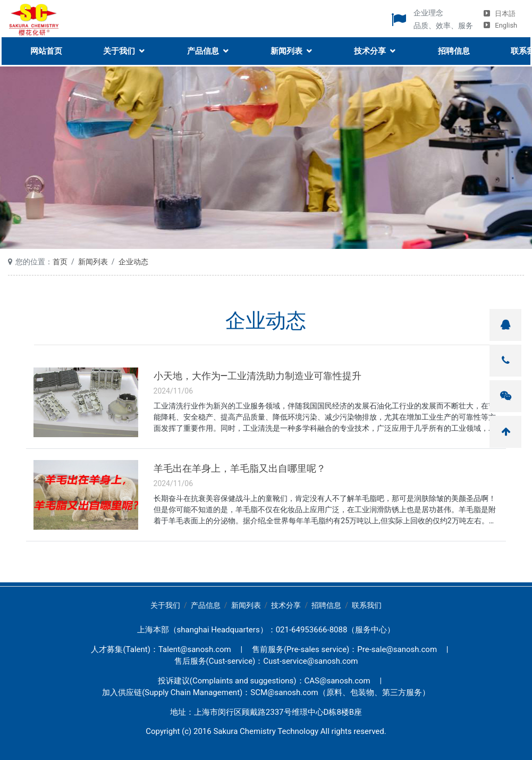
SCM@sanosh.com (284, 692)
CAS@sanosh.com (337, 681)
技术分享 (369, 49)
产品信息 (202, 49)
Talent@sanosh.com (195, 649)
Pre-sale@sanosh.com (397, 649)
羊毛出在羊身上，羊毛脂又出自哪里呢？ (240, 469)
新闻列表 (285, 49)
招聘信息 (453, 49)
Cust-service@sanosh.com (310, 661)
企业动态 (133, 262)
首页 (60, 262)
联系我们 (367, 605)
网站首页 (45, 49)
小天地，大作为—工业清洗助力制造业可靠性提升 (257, 376)
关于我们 (118, 49)
